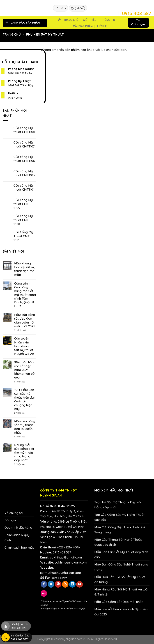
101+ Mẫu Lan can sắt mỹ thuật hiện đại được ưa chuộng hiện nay (24, 399)
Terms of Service (69, 608)
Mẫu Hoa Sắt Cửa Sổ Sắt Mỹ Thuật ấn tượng (120, 579)
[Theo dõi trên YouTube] (79, 584)
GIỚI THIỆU (90, 20)
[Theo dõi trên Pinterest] (58, 584)
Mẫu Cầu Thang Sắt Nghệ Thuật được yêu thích (118, 542)
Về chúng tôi (14, 513)
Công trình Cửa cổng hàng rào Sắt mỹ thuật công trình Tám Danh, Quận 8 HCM (25, 295)
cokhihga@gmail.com (66, 557)
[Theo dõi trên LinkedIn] (72, 584)
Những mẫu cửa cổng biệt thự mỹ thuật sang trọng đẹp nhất (24, 452)
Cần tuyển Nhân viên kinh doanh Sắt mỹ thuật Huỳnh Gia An (24, 346)
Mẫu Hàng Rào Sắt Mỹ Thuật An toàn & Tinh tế (122, 592)
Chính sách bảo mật (19, 547)
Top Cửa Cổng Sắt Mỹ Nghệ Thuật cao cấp (119, 517)
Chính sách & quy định (17, 537)
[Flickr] (44, 593)
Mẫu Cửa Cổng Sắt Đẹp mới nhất (119, 602)
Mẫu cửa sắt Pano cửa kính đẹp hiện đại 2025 (121, 611)
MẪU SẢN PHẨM (83, 26)
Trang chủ (12, 34)
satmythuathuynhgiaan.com (61, 573)
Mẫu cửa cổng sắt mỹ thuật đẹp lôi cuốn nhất (25, 427)
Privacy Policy (48, 608)
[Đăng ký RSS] (65, 584)
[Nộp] (83, 8)
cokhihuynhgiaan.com (71, 562)
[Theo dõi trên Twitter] (51, 584)
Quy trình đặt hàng (18, 527)
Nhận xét (20, 330)
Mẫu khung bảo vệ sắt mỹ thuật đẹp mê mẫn (25, 269)
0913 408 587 (16, 98)
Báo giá (10, 520)
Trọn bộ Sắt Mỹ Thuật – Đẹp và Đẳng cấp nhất (118, 505)
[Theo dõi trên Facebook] (44, 584)
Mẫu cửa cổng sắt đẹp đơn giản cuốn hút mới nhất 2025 (25, 320)
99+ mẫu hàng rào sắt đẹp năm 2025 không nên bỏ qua (25, 370)
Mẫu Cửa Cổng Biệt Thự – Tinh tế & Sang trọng (120, 530)
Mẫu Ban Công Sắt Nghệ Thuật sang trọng (121, 567)
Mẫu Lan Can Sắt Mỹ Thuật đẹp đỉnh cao (121, 554)
